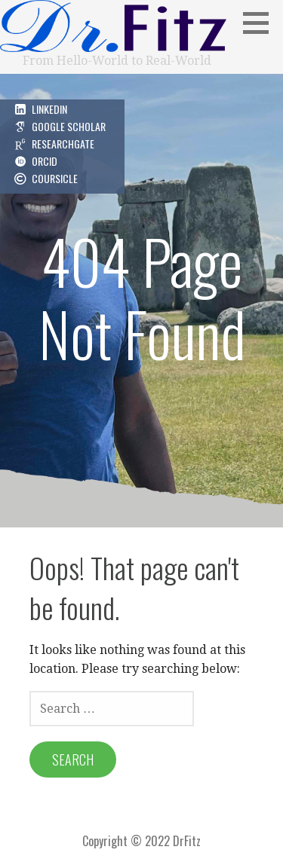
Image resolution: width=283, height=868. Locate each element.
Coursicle (55, 178)
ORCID (45, 161)
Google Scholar (69, 126)
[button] (261, 23)
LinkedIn (49, 109)
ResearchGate (63, 144)
